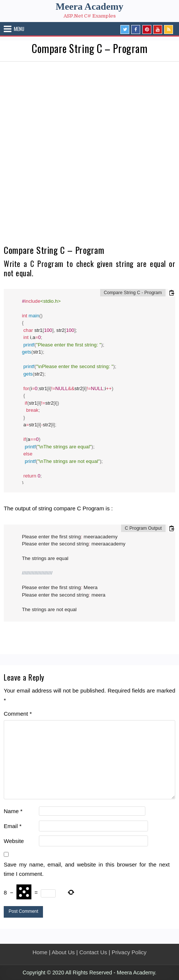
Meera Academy (89, 7)
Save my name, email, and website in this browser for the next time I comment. (87, 869)
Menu (19, 29)
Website (14, 841)
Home (40, 952)
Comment (18, 714)
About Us (63, 952)
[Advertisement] (89, 155)
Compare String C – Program (89, 48)
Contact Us (93, 952)
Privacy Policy (129, 952)
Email (13, 826)
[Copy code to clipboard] (172, 293)
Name (13, 811)
